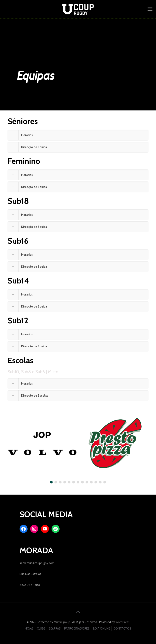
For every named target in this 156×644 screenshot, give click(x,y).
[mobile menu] (150, 9)
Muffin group (62, 622)
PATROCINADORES (77, 628)
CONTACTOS (122, 628)
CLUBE (41, 628)
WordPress (123, 622)
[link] (78, 135)
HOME (29, 628)
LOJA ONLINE (102, 628)
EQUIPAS (55, 628)
